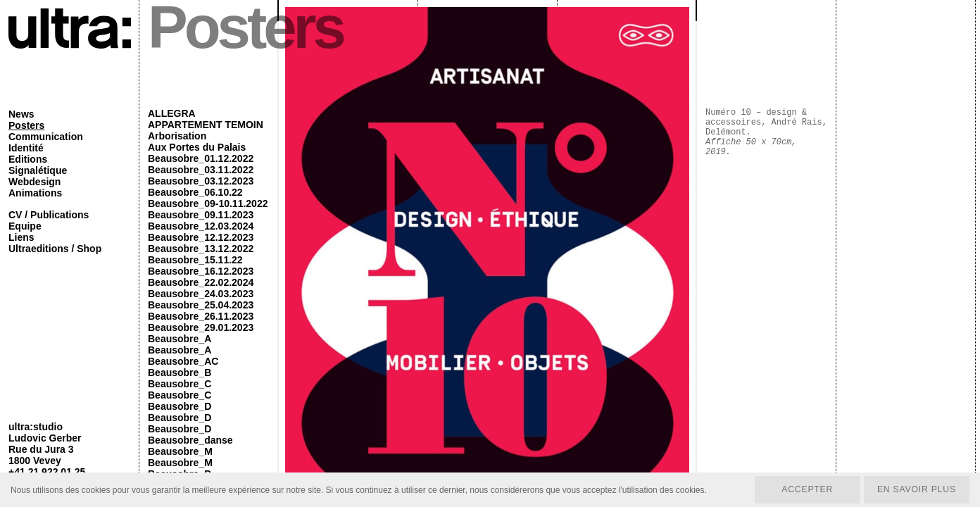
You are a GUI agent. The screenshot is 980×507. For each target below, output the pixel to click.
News (21, 114)
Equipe (25, 226)
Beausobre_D (180, 406)
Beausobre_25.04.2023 (201, 305)
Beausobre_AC (183, 361)
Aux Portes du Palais (197, 147)
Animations (35, 193)
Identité (26, 148)
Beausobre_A (180, 339)
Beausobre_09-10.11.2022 (208, 204)
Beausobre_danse (190, 440)
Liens (21, 237)
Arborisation (177, 136)
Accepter (805, 489)
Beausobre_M (180, 451)
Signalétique (38, 170)
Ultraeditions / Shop (55, 249)
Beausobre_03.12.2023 (201, 181)
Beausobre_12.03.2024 (201, 226)
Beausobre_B (180, 373)
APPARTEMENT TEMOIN (206, 125)
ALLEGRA (172, 113)
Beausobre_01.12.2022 (201, 158)
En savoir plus (916, 489)
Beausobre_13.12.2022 (201, 249)
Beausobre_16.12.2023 (201, 271)
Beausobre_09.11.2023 (201, 215)
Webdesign (34, 182)
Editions (28, 159)
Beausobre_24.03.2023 (201, 294)
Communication (46, 137)
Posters (26, 125)
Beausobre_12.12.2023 (201, 237)
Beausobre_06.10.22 (195, 192)
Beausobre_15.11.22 (195, 260)
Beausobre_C (180, 384)
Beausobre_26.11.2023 (201, 316)
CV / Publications (49, 215)
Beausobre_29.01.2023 (201, 327)
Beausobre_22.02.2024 (201, 282)
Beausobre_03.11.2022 (201, 170)
